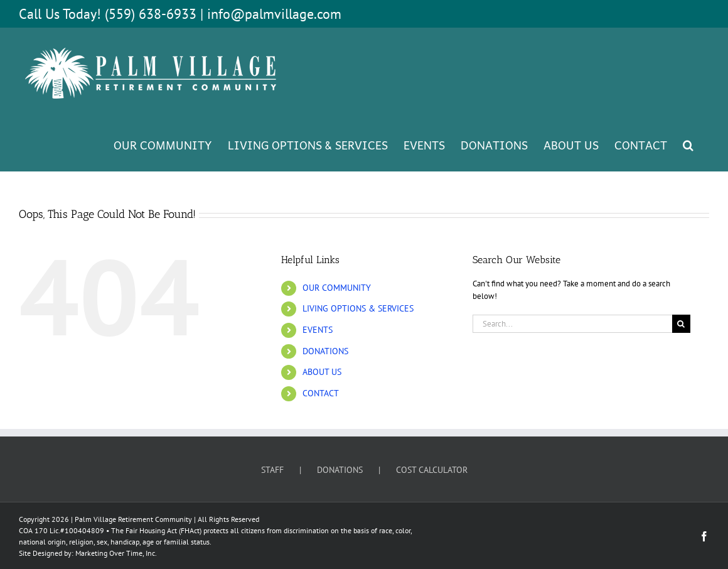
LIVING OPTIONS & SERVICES (358, 308)
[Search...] (572, 324)
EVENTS (318, 330)
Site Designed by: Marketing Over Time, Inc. (88, 553)
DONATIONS (325, 351)
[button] (688, 144)
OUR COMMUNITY (337, 288)
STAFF (272, 470)
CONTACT (321, 393)
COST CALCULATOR (432, 470)
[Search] (681, 324)
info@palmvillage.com (274, 14)
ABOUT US (322, 372)
